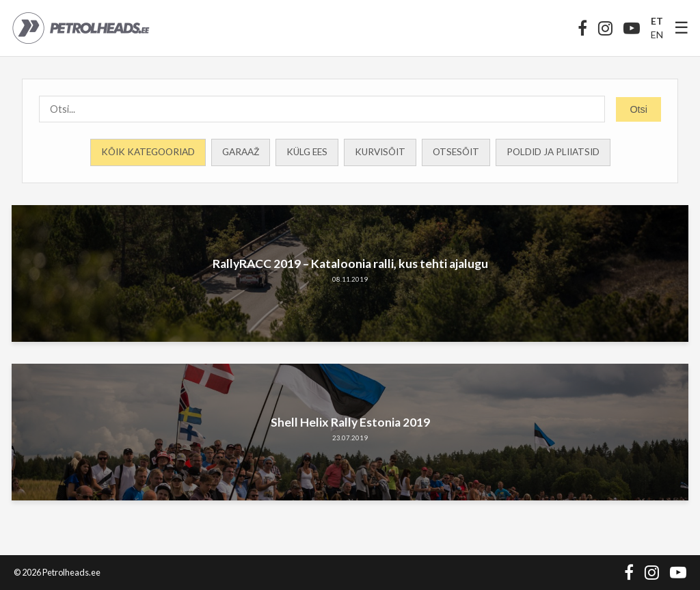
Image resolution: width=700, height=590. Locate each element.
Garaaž (241, 152)
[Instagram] (605, 28)
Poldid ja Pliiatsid (553, 152)
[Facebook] (582, 28)
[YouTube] (632, 28)
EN (657, 35)
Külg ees (307, 152)
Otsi (638, 109)
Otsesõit (456, 152)
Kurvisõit (380, 152)
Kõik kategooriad (148, 152)
